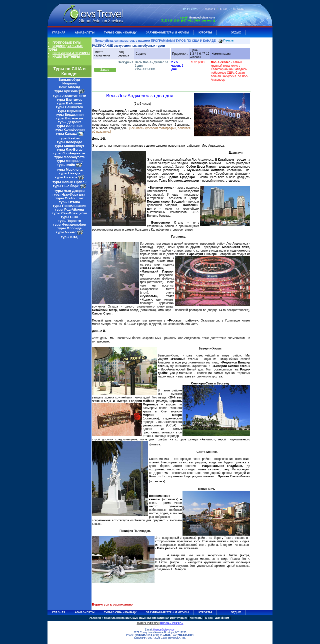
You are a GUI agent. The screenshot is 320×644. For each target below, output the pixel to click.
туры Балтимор (69, 100)
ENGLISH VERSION (148, 623)
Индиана (69, 83)
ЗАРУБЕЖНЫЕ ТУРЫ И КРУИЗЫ (167, 32)
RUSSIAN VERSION (172, 623)
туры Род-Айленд (70, 209)
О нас (224, 9)
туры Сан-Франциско (69, 213)
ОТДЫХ (236, 32)
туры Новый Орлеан (69, 182)
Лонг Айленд (70, 87)
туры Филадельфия (70, 224)
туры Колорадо (69, 142)
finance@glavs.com (202, 17)
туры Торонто (69, 221)
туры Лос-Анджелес (69, 153)
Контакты (238, 9)
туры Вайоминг (69, 103)
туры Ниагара (66, 177)
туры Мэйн (66, 165)
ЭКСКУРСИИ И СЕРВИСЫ (71, 53)
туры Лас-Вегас (69, 150)
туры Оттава (69, 202)
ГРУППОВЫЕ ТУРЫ (67, 43)
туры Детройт (69, 122)
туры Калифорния (69, 130)
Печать (228, 40)
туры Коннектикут (69, 146)
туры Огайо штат (69, 198)
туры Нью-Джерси (70, 191)
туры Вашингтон (69, 107)
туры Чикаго (66, 232)
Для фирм (222, 618)
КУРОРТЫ (205, 32)
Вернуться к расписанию (112, 604)
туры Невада (69, 173)
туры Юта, (70, 237)
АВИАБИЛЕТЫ (85, 32)
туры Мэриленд (69, 169)
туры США (69, 217)
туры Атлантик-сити (69, 96)
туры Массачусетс (69, 157)
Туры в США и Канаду (120, 32)
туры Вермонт (70, 111)
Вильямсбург (69, 80)
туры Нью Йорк (66, 186)
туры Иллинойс (69, 126)
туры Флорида (69, 228)
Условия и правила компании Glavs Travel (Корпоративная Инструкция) (138, 618)
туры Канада (66, 134)
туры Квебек (69, 138)
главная (210, 9)
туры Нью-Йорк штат (70, 194)
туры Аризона (66, 91)
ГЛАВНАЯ (59, 32)
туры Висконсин (70, 118)
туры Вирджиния (69, 115)
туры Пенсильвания (69, 206)
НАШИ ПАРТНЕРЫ (66, 57)
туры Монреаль (69, 161)
